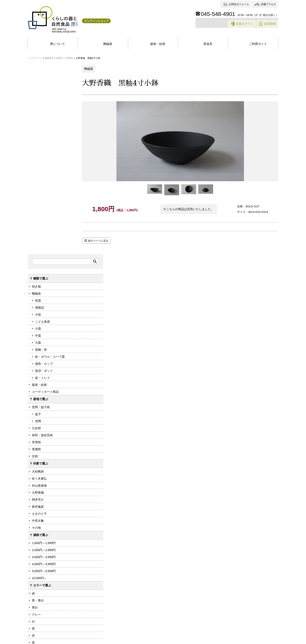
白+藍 (35, 467)
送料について (220, 601)
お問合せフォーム (239, 4)
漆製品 (39, 118)
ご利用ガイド (258, 44)
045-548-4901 (218, 14)
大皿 (38, 154)
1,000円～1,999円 (44, 354)
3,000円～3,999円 (44, 368)
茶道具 (208, 44)
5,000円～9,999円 (44, 382)
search (72, 72)
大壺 (38, 125)
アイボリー (39, 460)
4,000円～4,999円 (44, 375)
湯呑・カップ (44, 175)
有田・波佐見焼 (42, 246)
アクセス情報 (260, 623)
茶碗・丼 (41, 161)
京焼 (35, 267)
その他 (36, 339)
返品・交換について (194, 601)
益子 (38, 225)
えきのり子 (39, 325)
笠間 (38, 232)
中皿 (38, 147)
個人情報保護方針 (43, 640)
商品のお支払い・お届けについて (154, 601)
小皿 (38, 140)
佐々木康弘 (39, 289)
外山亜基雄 (39, 296)
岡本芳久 (38, 311)
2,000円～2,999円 (44, 361)
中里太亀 (38, 332)
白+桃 (35, 474)
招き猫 (36, 97)
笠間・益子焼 (41, 218)
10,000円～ (39, 389)
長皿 (38, 111)
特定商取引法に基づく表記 (80, 640)
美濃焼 (36, 260)
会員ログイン (244, 24)
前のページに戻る (105, 241)
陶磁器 (108, 44)
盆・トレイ (42, 189)
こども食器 (42, 133)
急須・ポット (44, 182)
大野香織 (38, 303)
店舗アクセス (269, 4)
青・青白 (38, 411)
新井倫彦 (38, 318)
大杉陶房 (38, 282)
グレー (36, 425)
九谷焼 (36, 239)
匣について (58, 44)
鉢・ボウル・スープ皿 (50, 168)
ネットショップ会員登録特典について (103, 601)
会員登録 (270, 24)
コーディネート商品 (45, 203)
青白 (35, 418)
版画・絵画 (158, 44)
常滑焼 (36, 253)
